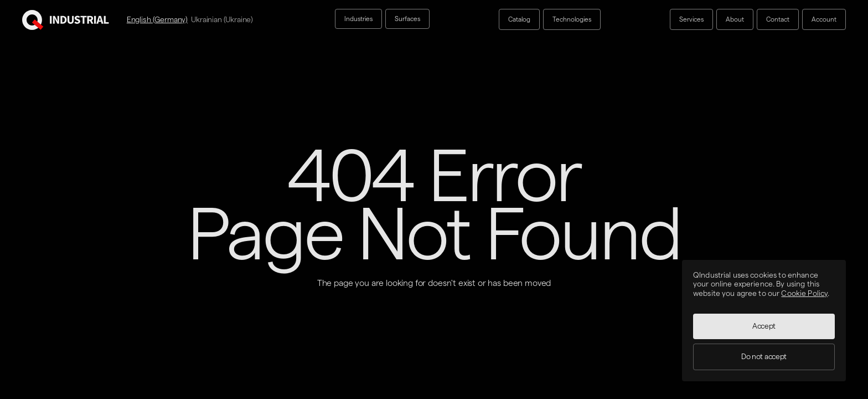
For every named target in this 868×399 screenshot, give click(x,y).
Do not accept (764, 357)
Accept (764, 326)
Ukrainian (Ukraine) (222, 19)
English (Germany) (157, 19)
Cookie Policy (804, 293)
